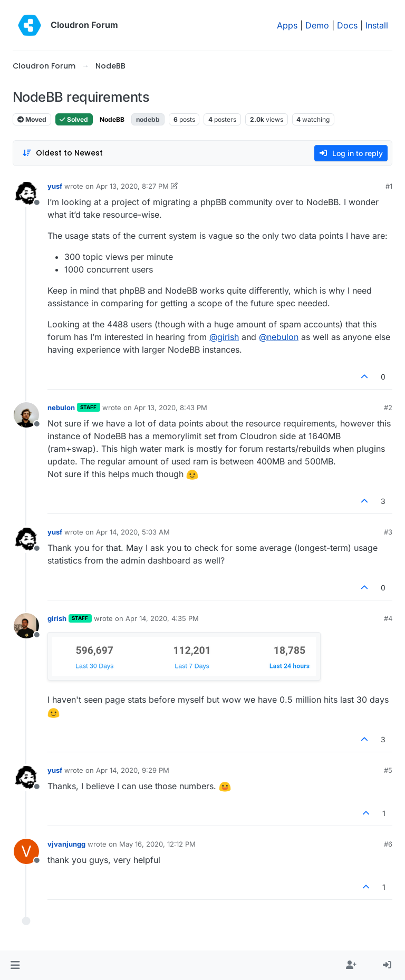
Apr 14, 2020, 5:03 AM (133, 532)
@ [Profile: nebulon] (279, 337)
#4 (388, 618)
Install (377, 25)
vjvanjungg (66, 844)
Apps (287, 25)
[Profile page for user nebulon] (26, 415)
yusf (55, 186)
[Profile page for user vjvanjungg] (26, 851)
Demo (317, 25)
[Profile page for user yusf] (26, 193)
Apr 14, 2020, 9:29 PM (133, 770)
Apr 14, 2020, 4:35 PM (162, 618)
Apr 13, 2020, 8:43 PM (171, 407)
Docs (347, 25)
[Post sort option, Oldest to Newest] (62, 153)
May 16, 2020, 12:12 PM (157, 844)
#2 (388, 407)
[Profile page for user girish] (26, 626)
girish (57, 618)
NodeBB (112, 119)
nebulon (61, 407)
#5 (388, 770)
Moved (32, 119)
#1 (389, 186)
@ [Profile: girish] (224, 337)
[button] (15, 965)
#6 (388, 844)
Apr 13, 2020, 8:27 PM (132, 186)
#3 (388, 532)
